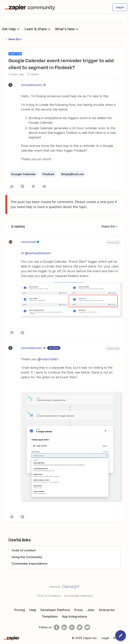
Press (79, 610)
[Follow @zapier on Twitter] (80, 627)
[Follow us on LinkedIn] (64, 627)
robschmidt (28, 242)
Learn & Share (38, 29)
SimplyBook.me (72, 174)
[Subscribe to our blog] (72, 627)
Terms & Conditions (49, 596)
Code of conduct (24, 550)
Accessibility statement (78, 596)
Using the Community (27, 557)
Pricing (20, 610)
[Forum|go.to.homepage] (31, 7)
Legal (105, 638)
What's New (67, 29)
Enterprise (107, 610)
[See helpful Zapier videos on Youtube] (87, 627)
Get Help (11, 29)
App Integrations (75, 616)
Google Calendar (23, 174)
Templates (50, 616)
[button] (120, 7)
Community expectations (30, 563)
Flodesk (48, 174)
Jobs (91, 610)
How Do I (15, 39)
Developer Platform (55, 610)
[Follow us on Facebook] (57, 627)
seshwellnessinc (32, 85)
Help (33, 610)
